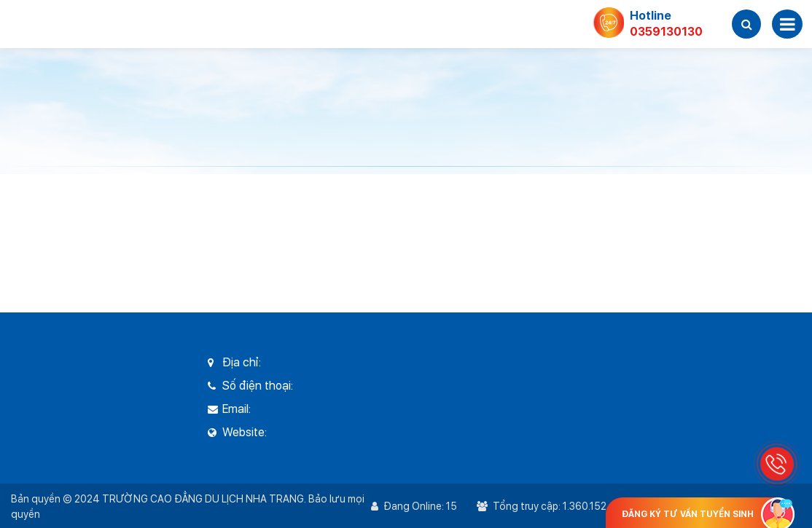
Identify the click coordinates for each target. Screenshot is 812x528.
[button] (746, 24)
